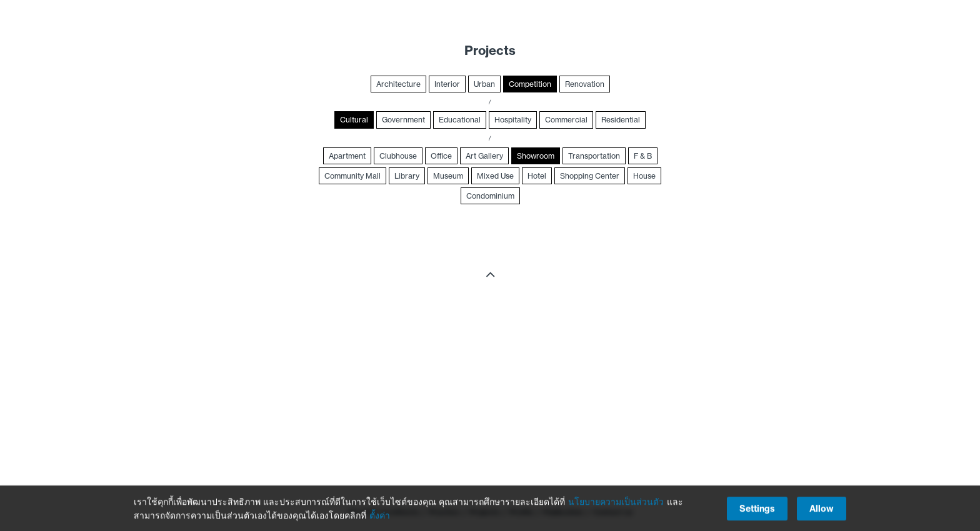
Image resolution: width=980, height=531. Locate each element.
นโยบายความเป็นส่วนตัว (616, 503)
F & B (643, 156)
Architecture (398, 84)
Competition (530, 84)
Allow (822, 510)
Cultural (354, 120)
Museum (448, 176)
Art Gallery (484, 156)
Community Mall (352, 176)
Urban (484, 84)
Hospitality (513, 120)
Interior (447, 84)
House (644, 176)
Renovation (585, 84)
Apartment (347, 156)
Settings (757, 510)
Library (407, 176)
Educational (460, 120)
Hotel (537, 176)
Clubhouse (398, 156)
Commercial (566, 120)
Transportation (594, 156)
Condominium (490, 196)
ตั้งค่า (380, 517)
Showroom (536, 156)
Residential (621, 120)
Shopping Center (590, 176)
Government (403, 120)
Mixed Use (495, 176)
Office (441, 156)
